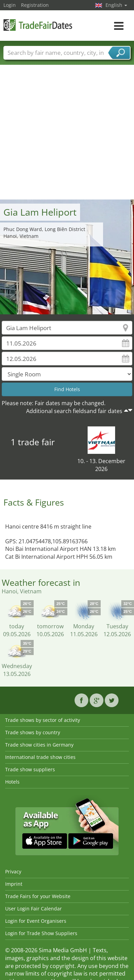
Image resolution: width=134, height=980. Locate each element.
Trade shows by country (33, 732)
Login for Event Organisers (36, 921)
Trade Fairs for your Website (38, 896)
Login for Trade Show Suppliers (41, 933)
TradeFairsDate (38, 25)
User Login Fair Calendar (33, 909)
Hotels (12, 782)
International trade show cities (40, 757)
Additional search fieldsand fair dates (74, 411)
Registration (35, 5)
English (116, 5)
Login (10, 5)
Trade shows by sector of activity (43, 720)
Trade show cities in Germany (39, 745)
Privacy (13, 872)
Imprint (14, 884)
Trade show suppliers (30, 769)
